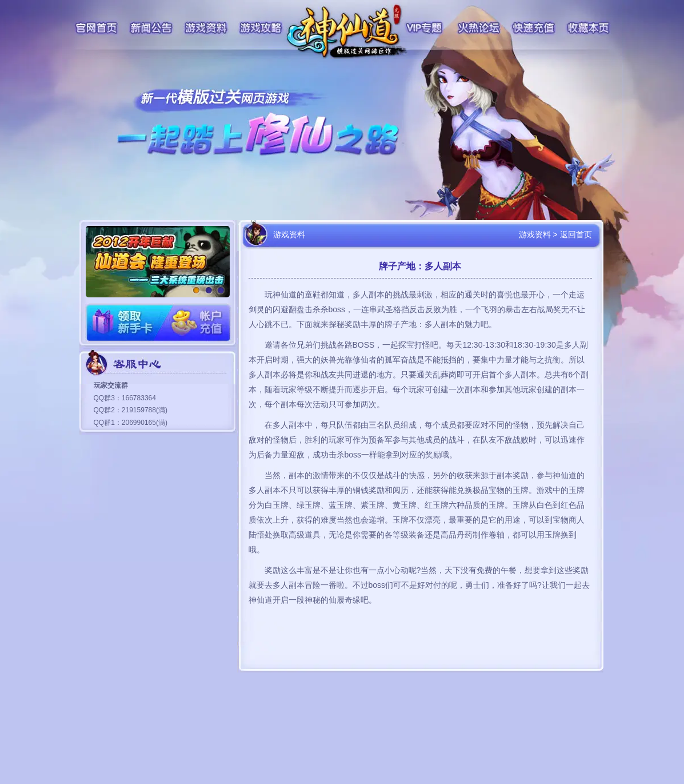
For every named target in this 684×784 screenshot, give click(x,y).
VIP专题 (425, 28)
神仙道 (348, 31)
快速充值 (533, 28)
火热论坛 (479, 28)
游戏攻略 (261, 28)
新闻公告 (151, 28)
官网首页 (96, 28)
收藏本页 (589, 28)
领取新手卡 (122, 323)
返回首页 (576, 234)
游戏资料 (206, 28)
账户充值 (195, 323)
